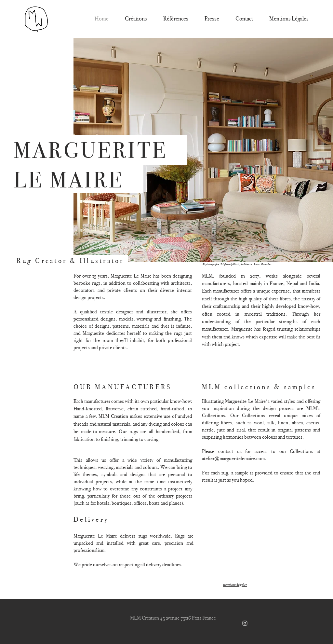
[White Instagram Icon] (245, 623)
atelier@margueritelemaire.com (233, 458)
